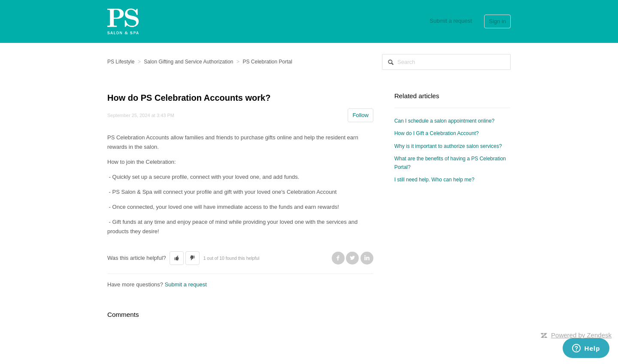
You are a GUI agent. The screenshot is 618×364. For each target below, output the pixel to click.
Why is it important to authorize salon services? (448, 146)
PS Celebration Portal (267, 62)
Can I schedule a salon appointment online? (445, 121)
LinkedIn (367, 258)
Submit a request (451, 21)
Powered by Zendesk (581, 335)
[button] (177, 258)
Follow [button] (360, 115)
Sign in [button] (497, 21)
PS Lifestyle (121, 62)
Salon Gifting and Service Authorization (188, 62)
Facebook (338, 258)
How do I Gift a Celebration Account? (437, 133)
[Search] (446, 62)
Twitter (352, 258)
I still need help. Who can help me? (435, 180)
